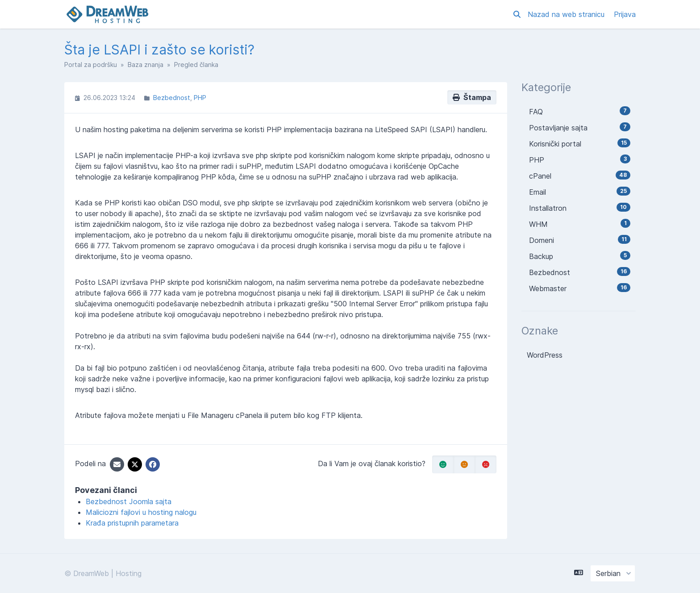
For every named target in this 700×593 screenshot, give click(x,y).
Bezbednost (172, 98)
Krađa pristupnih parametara (132, 523)
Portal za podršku (91, 65)
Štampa (472, 97)
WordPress (545, 355)
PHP (200, 98)
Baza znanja (146, 65)
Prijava (625, 14)
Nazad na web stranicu (567, 14)
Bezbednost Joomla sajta (129, 501)
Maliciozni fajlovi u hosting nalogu (141, 512)
